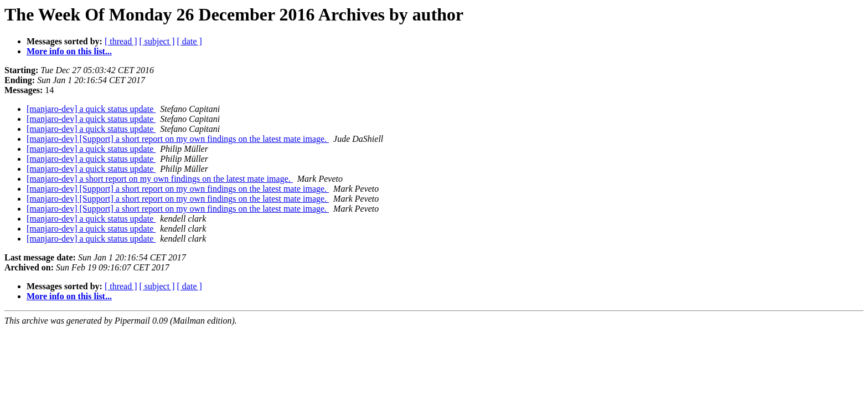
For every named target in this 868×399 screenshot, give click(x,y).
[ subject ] (157, 41)
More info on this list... (69, 51)
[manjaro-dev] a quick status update (91, 109)
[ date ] (190, 41)
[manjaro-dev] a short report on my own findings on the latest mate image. (160, 179)
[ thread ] (121, 41)
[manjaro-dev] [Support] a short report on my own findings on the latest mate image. (178, 139)
